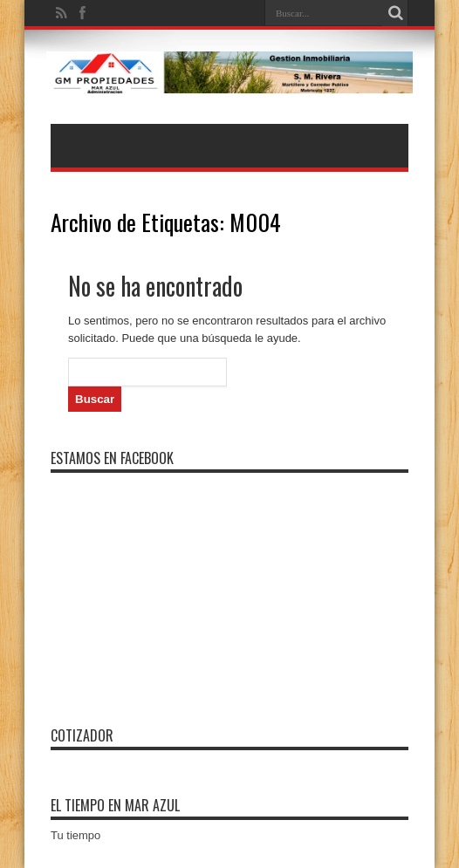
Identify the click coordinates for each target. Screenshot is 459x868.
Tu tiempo (75, 835)
